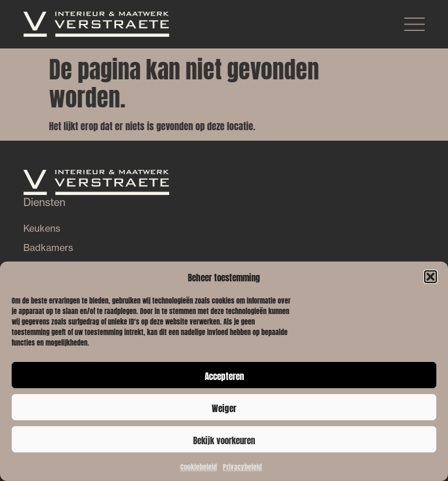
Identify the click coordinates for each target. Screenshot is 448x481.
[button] (430, 277)
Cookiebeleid (199, 466)
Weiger (224, 407)
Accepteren (224, 375)
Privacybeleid (242, 466)
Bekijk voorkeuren (224, 440)
